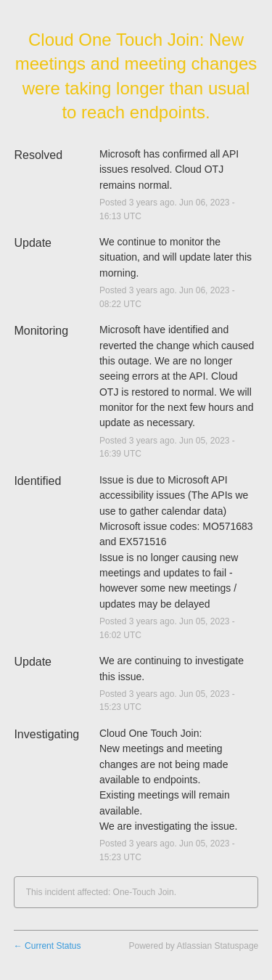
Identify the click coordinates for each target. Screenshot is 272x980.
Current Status (48, 946)
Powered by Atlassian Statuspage (193, 946)
